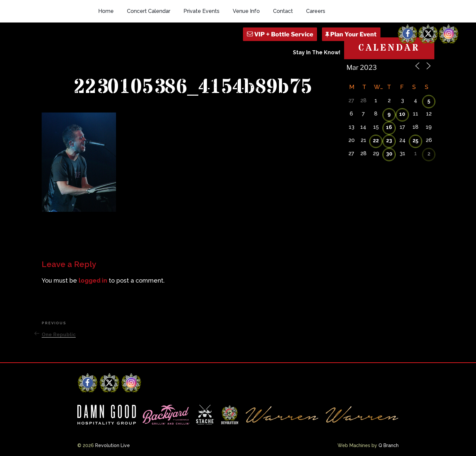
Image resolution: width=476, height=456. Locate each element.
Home (106, 11)
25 (416, 140)
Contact (283, 11)
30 (389, 154)
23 (389, 140)
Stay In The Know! (317, 52)
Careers (316, 11)
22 (376, 140)
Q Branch (389, 445)
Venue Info (246, 11)
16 (389, 127)
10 (402, 114)
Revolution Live (113, 445)
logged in (93, 280)
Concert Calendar (149, 11)
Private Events (201, 11)
